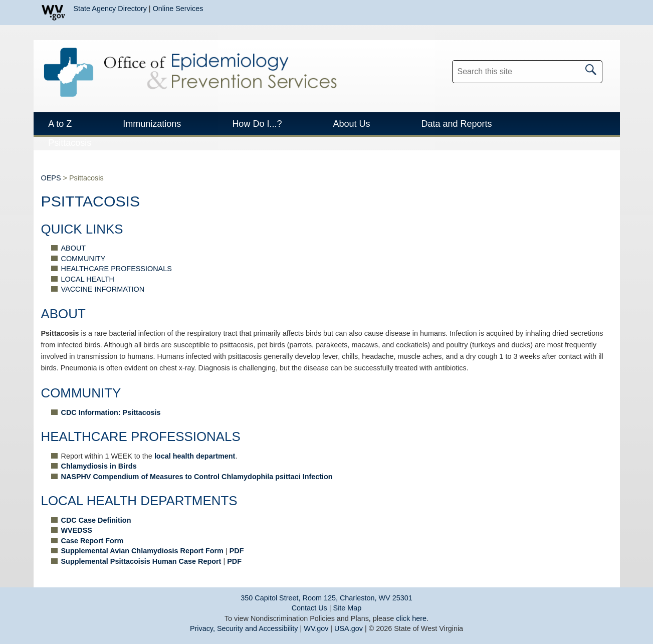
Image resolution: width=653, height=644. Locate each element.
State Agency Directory (110, 9)
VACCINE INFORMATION (103, 289)
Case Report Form (92, 541)
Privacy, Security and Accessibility (244, 628)
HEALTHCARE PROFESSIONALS (117, 269)
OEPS (51, 178)
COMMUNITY (83, 259)
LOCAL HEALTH (88, 279)
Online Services (178, 9)
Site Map (348, 608)
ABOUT (74, 248)
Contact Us (309, 608)
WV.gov (316, 628)
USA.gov (349, 628)
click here (411, 618)
